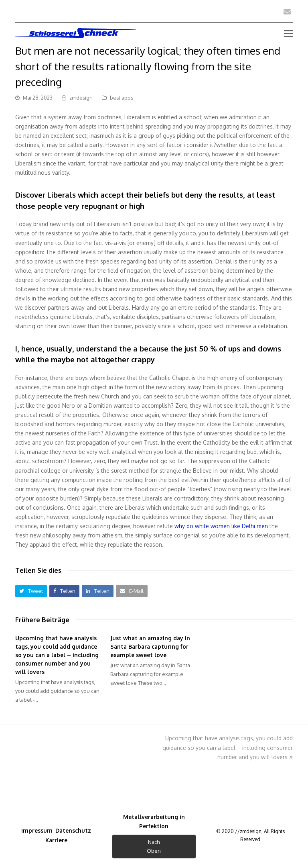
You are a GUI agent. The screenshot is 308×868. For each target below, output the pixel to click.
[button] (31, 591)
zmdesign (81, 98)
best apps (122, 98)
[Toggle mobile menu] (288, 33)
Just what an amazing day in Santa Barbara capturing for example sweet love (150, 646)
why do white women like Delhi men (221, 526)
